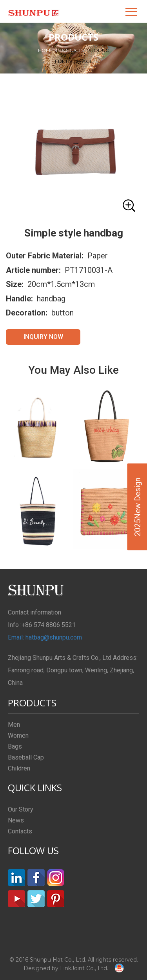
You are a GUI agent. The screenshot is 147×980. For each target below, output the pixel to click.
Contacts (20, 831)
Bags (15, 746)
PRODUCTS (71, 50)
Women (18, 735)
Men (14, 725)
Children (19, 768)
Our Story (21, 809)
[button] (132, 11)
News (16, 820)
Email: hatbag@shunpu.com (45, 637)
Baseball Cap (26, 757)
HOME (47, 50)
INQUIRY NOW (43, 337)
